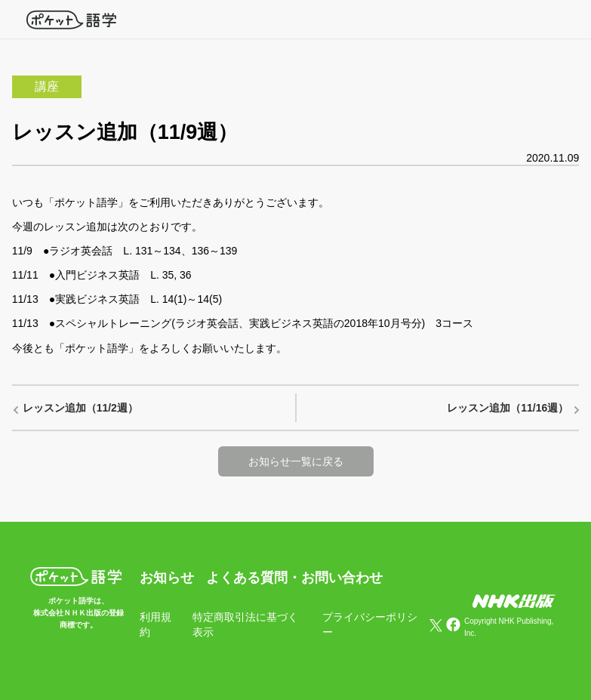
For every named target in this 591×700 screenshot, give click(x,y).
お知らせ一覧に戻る (296, 461)
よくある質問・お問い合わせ (294, 578)
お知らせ (167, 578)
